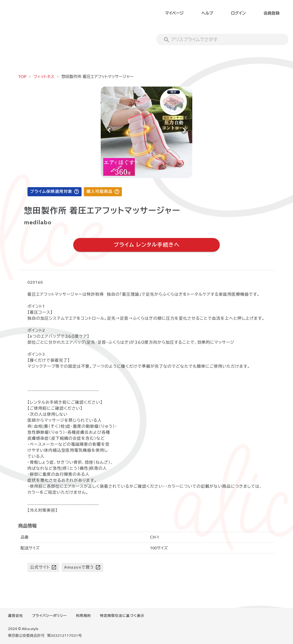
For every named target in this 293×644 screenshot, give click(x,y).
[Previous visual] (109, 130)
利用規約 (84, 616)
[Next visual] (184, 130)
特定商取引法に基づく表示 (122, 616)
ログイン (238, 13)
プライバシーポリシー (50, 616)
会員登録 (272, 13)
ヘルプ (207, 13)
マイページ (174, 13)
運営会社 (15, 616)
